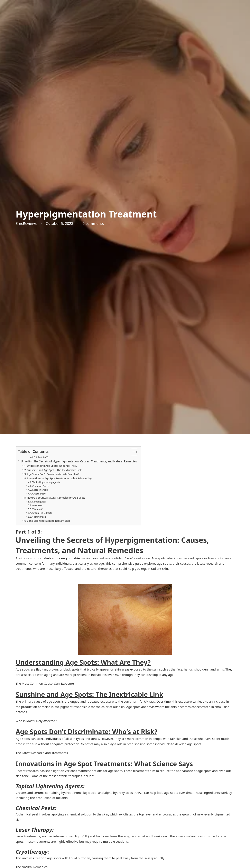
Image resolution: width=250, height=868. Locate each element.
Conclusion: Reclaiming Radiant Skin (48, 521)
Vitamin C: (38, 509)
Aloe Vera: (38, 505)
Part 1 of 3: (43, 457)
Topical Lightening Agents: (46, 482)
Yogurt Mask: (39, 517)
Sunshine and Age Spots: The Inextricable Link (54, 470)
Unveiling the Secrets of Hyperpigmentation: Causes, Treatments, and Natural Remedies (79, 461)
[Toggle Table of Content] (132, 452)
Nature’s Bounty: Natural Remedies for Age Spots (56, 498)
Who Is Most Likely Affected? (36, 721)
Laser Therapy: (40, 490)
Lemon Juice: (39, 502)
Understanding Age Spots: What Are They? (52, 466)
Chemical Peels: (41, 486)
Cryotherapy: (39, 494)
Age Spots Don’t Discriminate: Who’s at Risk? (53, 474)
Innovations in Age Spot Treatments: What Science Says (60, 478)
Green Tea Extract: (42, 513)
